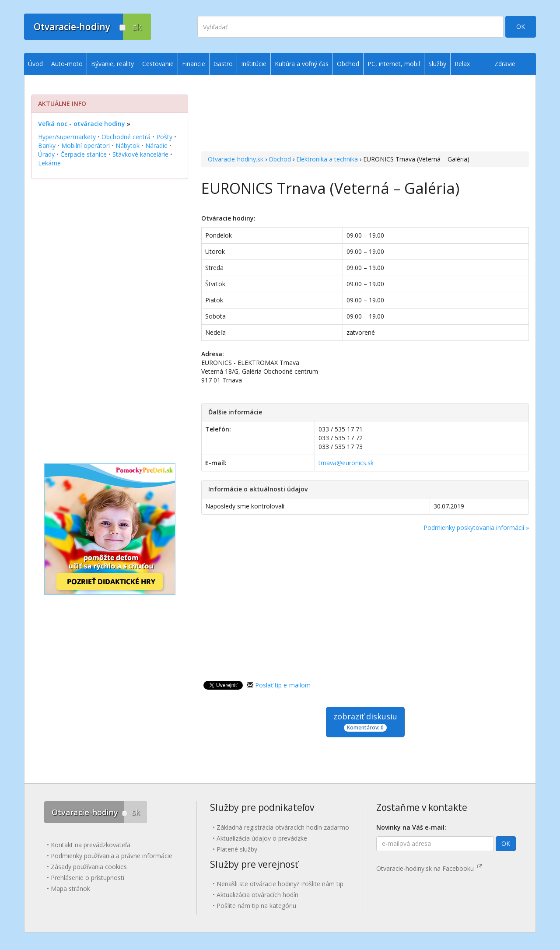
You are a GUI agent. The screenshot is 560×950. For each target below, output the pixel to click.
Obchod (280, 159)
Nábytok (128, 145)
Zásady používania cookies (89, 867)
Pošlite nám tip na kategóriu (256, 906)
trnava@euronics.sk (346, 463)
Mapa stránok (70, 889)
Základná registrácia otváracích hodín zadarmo (283, 827)
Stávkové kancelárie (140, 154)
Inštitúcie (254, 64)
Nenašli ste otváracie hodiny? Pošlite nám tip (280, 884)
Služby (437, 64)
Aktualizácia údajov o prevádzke (262, 838)
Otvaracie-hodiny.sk (236, 159)
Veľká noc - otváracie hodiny (82, 124)
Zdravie (505, 64)
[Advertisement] (365, 114)
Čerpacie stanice (84, 154)
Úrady (46, 154)
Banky (47, 145)
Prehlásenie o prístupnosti (87, 878)
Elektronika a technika (327, 159)
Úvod (35, 64)
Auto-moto (67, 64)
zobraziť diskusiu (365, 721)
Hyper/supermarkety (67, 137)
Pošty (164, 137)
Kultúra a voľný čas (302, 64)
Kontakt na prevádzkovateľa (91, 845)
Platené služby (237, 849)
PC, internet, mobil (394, 64)
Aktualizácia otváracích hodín (257, 895)
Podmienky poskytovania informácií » (476, 528)
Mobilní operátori (86, 145)
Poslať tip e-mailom (283, 685)
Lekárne (49, 163)
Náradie (156, 145)
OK (521, 26)
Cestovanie (158, 64)
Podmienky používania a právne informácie (112, 856)
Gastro (223, 64)
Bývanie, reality (112, 64)
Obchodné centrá (126, 137)
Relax (462, 64)
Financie (194, 64)
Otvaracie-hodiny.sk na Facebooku (429, 868)
